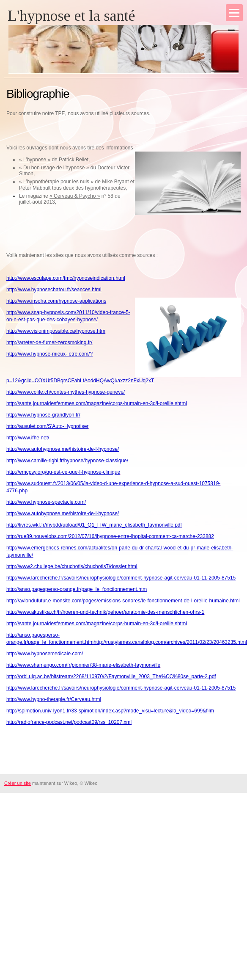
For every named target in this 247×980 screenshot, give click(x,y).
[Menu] (234, 13)
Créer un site (18, 783)
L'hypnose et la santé (71, 16)
